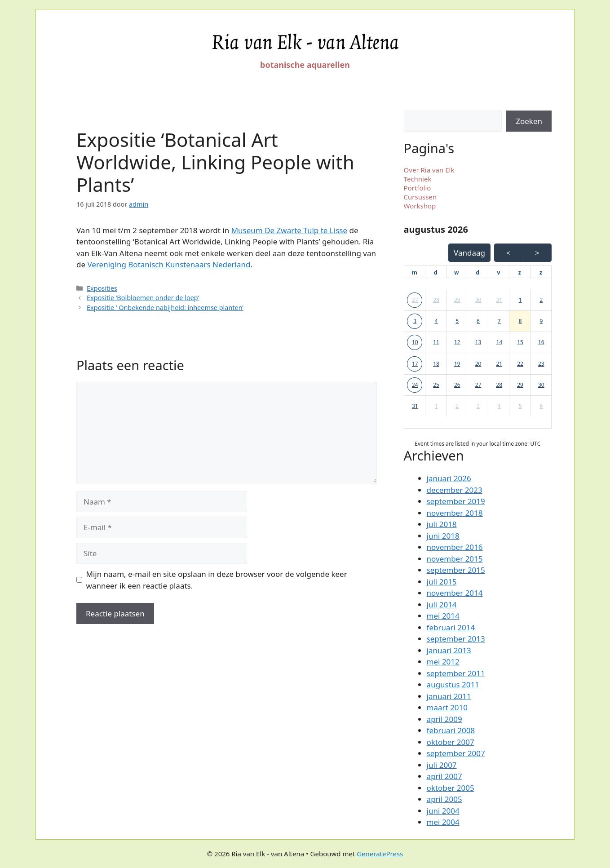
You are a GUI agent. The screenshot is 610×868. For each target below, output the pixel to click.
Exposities (102, 288)
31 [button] (499, 300)
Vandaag (469, 253)
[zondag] (541, 273)
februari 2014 (451, 627)
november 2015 (455, 559)
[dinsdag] (436, 273)
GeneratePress (380, 854)
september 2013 (456, 639)
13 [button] (478, 342)
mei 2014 (443, 616)
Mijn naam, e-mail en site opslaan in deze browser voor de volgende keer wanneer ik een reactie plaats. (217, 580)
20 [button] (478, 364)
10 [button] (415, 342)
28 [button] (436, 300)
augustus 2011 (453, 684)
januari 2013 (449, 650)
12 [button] (457, 342)
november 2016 (455, 547)
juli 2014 (442, 604)
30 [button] (478, 300)
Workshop (420, 206)
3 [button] (415, 321)
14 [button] (499, 342)
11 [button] (436, 342)
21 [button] (499, 364)
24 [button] (415, 385)
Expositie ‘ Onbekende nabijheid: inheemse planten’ (165, 308)
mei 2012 (443, 662)
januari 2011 (449, 696)
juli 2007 (442, 765)
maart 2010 (447, 707)
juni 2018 (443, 536)
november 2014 (455, 593)
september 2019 (456, 501)
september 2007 (456, 753)
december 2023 (455, 490)
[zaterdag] (520, 273)
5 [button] (457, 321)
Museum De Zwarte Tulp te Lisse (289, 230)
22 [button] (520, 364)
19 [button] (457, 364)
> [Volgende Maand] (537, 253)
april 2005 (444, 799)
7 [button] (499, 321)
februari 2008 (451, 730)
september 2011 (456, 673)
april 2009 (444, 719)
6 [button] (478, 321)
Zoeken (529, 121)
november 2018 (455, 513)
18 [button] (436, 364)
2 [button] (541, 300)
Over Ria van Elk (429, 170)
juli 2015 (442, 582)
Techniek (418, 179)
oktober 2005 (451, 788)
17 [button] (415, 364)
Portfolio (418, 188)
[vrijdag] (499, 273)
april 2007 (444, 776)
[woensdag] (456, 273)
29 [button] (457, 300)
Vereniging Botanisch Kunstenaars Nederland (169, 264)
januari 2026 (449, 478)
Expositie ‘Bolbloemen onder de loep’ (143, 298)
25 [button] (436, 385)
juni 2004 (443, 811)
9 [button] (541, 321)
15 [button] (520, 342)
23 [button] (541, 364)
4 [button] (436, 321)
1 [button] (520, 300)
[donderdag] (477, 273)
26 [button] (457, 385)
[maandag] (415, 273)
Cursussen (420, 197)
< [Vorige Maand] (508, 253)
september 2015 (456, 570)
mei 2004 (443, 822)
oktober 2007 (451, 742)
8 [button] (520, 321)
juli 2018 (442, 524)
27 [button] (415, 300)
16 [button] (541, 342)
